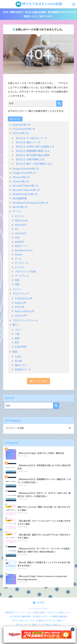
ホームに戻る (38, 381)
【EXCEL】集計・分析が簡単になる (33, 164)
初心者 (18, 361)
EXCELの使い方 (21, 133)
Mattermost (21, 220)
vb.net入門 (21, 315)
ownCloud (20, 233)
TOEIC (18, 357)
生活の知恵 (21, 347)
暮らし (16, 325)
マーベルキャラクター (39, 608)
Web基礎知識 (20, 198)
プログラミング (21, 293)
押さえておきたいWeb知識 (39, 4)
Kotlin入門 (20, 303)
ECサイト (20, 216)
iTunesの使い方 (21, 181)
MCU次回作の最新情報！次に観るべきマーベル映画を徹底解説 (38, 616)
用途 (17, 284)
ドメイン (17, 289)
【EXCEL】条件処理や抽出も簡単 (32, 155)
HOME (39, 603)
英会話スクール (23, 369)
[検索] (59, 103)
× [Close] (73, 629)
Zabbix (19, 254)
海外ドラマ (21, 365)
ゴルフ (18, 330)
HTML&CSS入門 (23, 298)
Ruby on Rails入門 (24, 311)
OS (16, 229)
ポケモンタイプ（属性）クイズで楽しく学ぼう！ (38, 624)
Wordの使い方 (20, 207)
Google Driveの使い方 (24, 173)
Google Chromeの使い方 (26, 169)
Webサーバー (22, 246)
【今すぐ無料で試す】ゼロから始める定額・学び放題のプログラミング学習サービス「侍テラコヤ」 (38, 14)
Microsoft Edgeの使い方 (25, 186)
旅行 (17, 342)
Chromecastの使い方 (24, 129)
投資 (17, 280)
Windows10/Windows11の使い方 (30, 203)
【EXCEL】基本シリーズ (27, 142)
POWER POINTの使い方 (25, 194)
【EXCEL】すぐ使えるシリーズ (31, 138)
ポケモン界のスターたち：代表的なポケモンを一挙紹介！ (38, 620)
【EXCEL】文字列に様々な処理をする (34, 146)
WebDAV (19, 242)
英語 (15, 352)
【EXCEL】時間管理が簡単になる (32, 151)
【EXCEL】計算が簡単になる (30, 159)
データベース (22, 263)
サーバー (17, 211)
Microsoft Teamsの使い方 (26, 190)
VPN (17, 237)
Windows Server (24, 250)
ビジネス (19, 267)
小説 (17, 334)
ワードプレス (22, 276)
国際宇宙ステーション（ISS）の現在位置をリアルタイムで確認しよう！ (38, 612)
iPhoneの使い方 (21, 177)
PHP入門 (19, 307)
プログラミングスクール (25, 320)
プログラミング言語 (25, 271)
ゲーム (18, 259)
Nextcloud (20, 225)
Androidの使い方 (22, 125)
